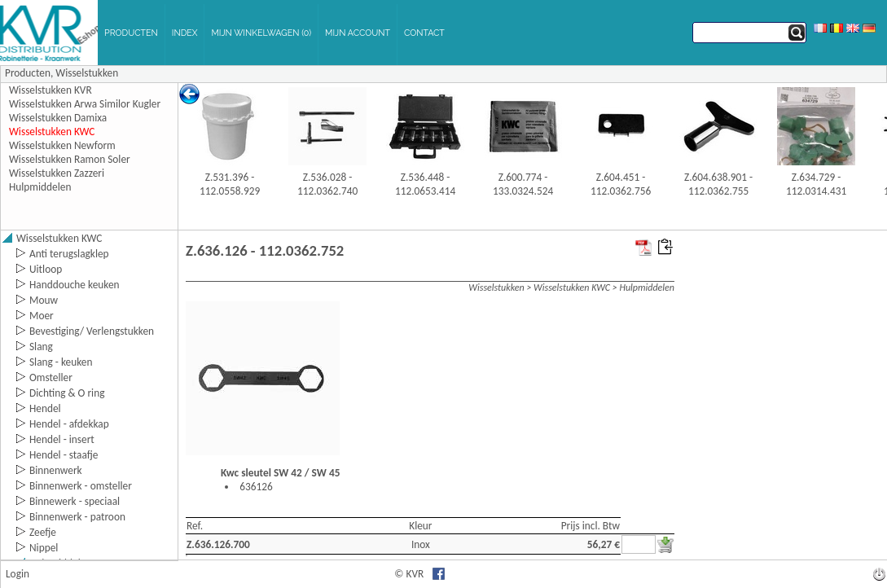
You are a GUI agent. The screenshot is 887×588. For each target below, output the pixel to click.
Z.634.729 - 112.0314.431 (816, 184)
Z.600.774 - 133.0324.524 (523, 184)
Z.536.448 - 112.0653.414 (425, 184)
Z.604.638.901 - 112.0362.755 (718, 184)
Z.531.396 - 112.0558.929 (230, 184)
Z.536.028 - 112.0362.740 (327, 184)
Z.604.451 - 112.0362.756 (621, 184)
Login (18, 574)
